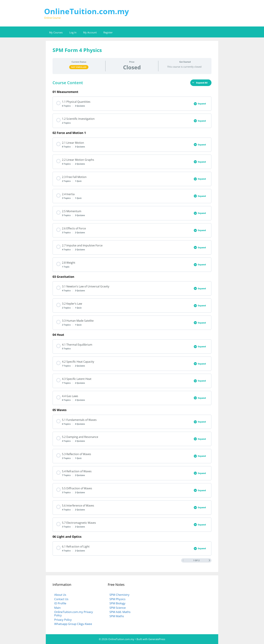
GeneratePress (157, 639)
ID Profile (60, 603)
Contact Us (61, 599)
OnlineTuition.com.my (87, 11)
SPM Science (118, 608)
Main (57, 608)
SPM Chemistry (119, 595)
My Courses (56, 32)
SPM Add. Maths (120, 612)
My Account (90, 32)
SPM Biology (117, 603)
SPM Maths (117, 616)
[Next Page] (209, 560)
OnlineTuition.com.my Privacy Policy (74, 614)
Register (108, 32)
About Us (60, 595)
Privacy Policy (63, 620)
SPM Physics (117, 599)
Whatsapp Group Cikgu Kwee (73, 624)
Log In (73, 32)
